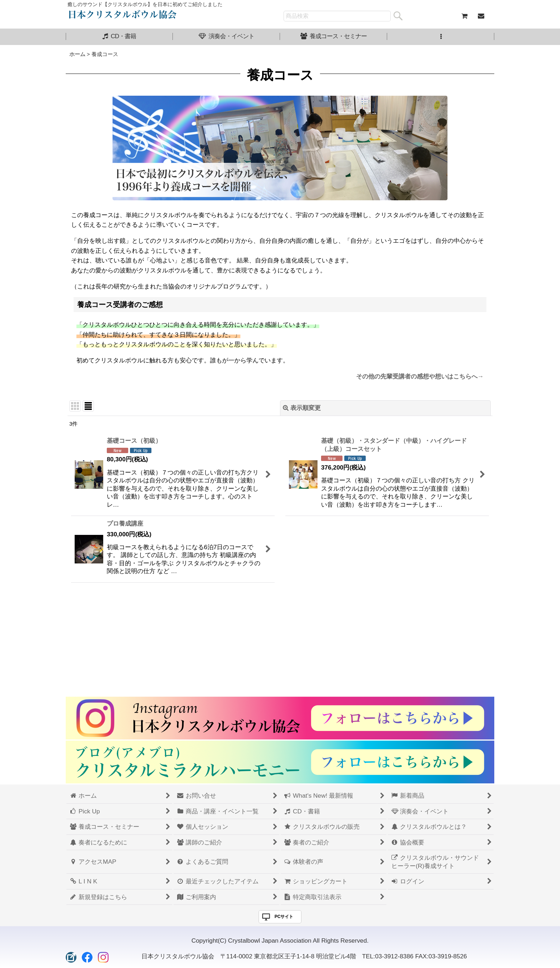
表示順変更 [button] (302, 408)
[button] (441, 37)
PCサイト (284, 917)
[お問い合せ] (481, 16)
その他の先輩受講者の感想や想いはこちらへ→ (420, 376)
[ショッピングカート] (464, 16)
